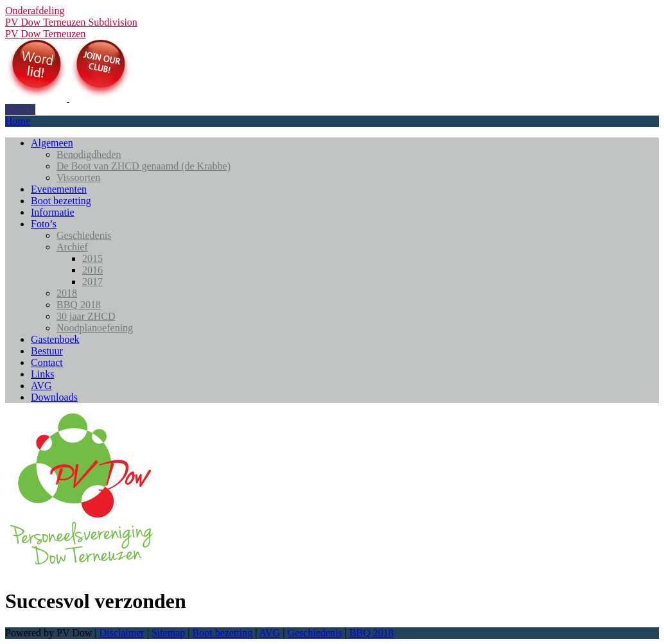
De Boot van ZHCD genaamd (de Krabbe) (144, 166)
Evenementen (59, 189)
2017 (92, 282)
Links (42, 374)
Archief (72, 247)
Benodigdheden (89, 154)
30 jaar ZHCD (86, 316)
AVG (41, 386)
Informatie (53, 212)
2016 (92, 270)
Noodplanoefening (95, 328)
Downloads (54, 397)
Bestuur (47, 351)
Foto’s (44, 224)
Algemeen (52, 143)
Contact (47, 362)
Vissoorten (78, 178)
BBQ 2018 (79, 305)
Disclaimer (121, 633)
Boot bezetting (61, 201)
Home (18, 121)
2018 (67, 293)
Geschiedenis (84, 235)
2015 (92, 258)
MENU (20, 109)
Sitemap (168, 633)
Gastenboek (55, 339)
